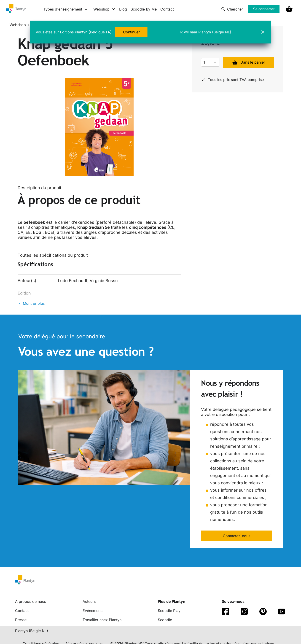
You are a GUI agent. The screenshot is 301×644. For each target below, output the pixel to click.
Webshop (18, 25)
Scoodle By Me (144, 9)
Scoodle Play (169, 611)
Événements (93, 611)
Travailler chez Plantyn (102, 620)
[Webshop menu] (104, 9)
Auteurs (89, 601)
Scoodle (165, 620)
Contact (167, 9)
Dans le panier (249, 62)
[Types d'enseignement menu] (66, 9)
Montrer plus (34, 303)
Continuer (131, 32)
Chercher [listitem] (232, 9)
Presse (21, 620)
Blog (123, 9)
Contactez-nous (236, 536)
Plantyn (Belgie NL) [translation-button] (32, 631)
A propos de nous (31, 601)
